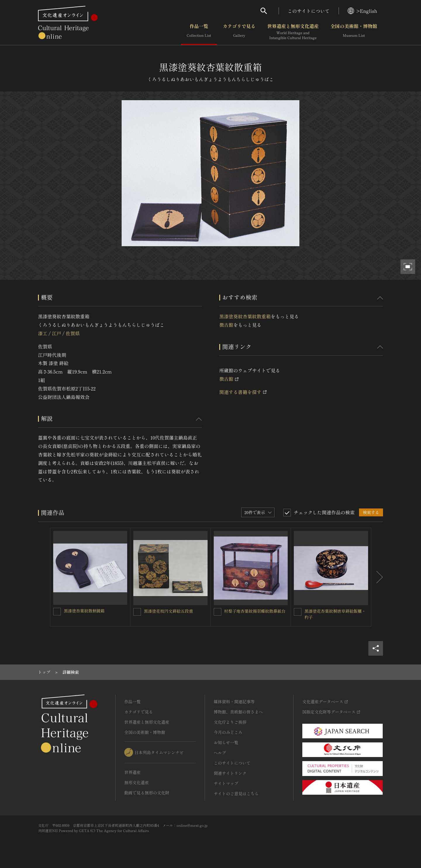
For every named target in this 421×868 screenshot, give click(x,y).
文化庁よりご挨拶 (230, 722)
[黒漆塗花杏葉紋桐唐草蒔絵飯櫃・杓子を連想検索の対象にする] (298, 612)
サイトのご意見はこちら (236, 794)
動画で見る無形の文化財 (147, 793)
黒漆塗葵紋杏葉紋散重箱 (245, 316)
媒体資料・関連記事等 (234, 702)
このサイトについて (309, 11)
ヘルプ (220, 753)
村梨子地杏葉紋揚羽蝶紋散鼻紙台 (255, 611)
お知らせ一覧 (226, 742)
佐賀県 (73, 333)
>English (362, 11)
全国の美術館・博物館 (354, 32)
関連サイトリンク (230, 773)
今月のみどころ (228, 732)
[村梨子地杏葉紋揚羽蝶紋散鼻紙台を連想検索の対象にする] (218, 612)
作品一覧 (199, 32)
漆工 (43, 333)
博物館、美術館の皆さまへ (238, 712)
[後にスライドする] (377, 577)
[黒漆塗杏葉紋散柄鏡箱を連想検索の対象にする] (57, 612)
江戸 (56, 333)
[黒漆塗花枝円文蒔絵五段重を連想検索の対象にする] (137, 612)
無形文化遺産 (137, 782)
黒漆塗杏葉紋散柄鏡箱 (84, 611)
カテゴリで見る (239, 32)
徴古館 (226, 325)
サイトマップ (226, 783)
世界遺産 (132, 772)
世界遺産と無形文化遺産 (293, 32)
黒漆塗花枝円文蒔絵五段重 (168, 611)
